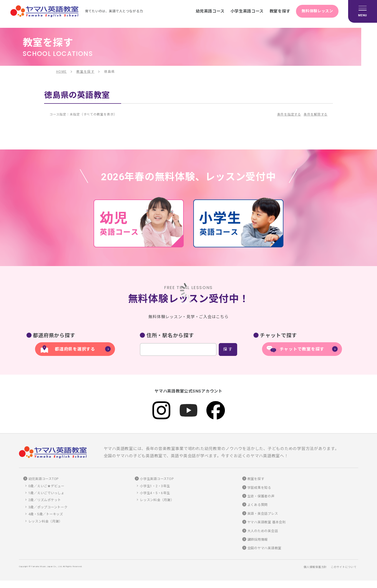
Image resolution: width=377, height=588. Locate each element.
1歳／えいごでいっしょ (46, 493)
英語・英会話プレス (263, 514)
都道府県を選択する (75, 349)
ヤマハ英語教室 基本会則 (267, 522)
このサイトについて (344, 567)
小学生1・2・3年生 (155, 486)
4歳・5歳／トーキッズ (46, 514)
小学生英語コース (241, 11)
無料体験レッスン (316, 11)
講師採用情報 (258, 540)
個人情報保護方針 (315, 567)
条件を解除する (316, 114)
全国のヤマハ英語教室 (264, 548)
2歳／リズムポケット (45, 500)
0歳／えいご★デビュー (46, 486)
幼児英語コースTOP (44, 479)
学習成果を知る (259, 488)
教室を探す (276, 11)
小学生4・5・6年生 (155, 493)
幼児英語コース (203, 11)
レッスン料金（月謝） (45, 521)
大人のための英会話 (263, 531)
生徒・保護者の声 (261, 496)
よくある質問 (258, 505)
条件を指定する (289, 114)
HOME (61, 72)
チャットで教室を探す (302, 349)
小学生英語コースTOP (157, 479)
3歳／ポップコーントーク (48, 507)
